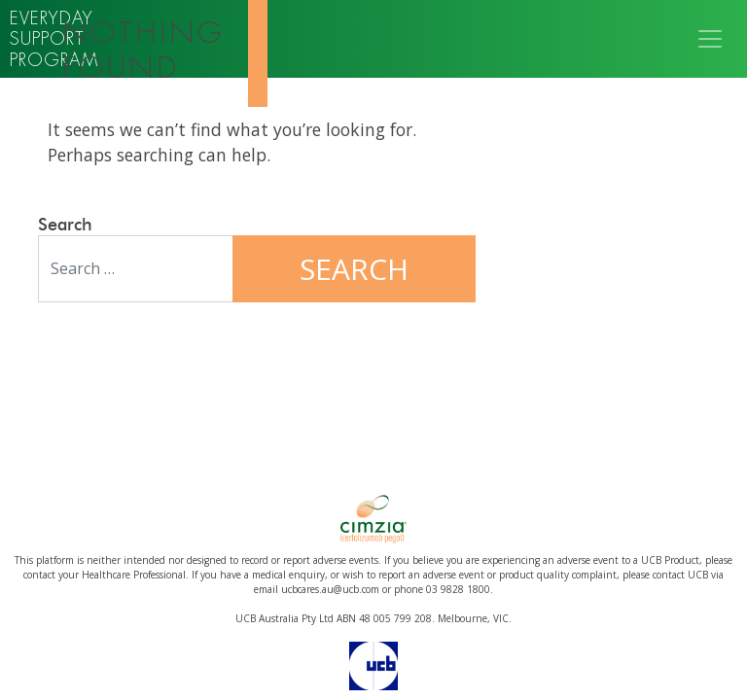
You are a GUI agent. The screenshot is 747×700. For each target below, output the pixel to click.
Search (65, 226)
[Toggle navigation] (710, 39)
